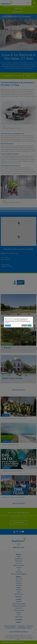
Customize (8, 325)
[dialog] (18, 322)
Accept (29, 325)
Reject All (24, 325)
